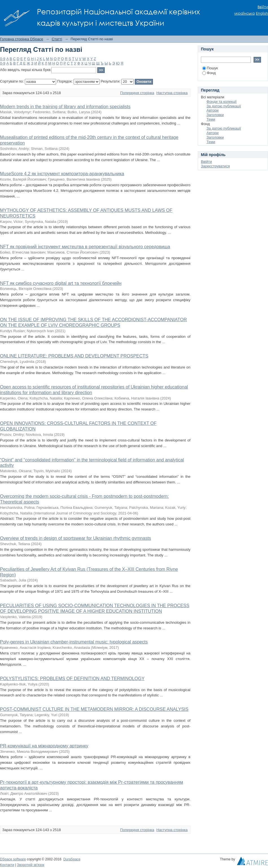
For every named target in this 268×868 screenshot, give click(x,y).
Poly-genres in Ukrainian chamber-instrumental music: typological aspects (74, 642)
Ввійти (263, 7)
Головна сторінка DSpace (22, 39)
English (262, 13)
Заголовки (215, 115)
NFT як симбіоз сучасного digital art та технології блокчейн (61, 283)
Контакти (7, 865)
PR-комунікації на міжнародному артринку (44, 746)
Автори (213, 110)
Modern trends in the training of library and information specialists (65, 107)
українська (244, 13)
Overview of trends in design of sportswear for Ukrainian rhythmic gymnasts (75, 538)
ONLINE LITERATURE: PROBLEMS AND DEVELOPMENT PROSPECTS (74, 356)
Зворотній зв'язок (31, 865)
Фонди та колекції (222, 102)
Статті (57, 39)
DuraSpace (72, 859)
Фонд (209, 73)
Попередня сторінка (137, 93)
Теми (211, 119)
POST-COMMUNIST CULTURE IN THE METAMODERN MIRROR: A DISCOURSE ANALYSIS (94, 709)
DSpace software (13, 859)
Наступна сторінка (172, 93)
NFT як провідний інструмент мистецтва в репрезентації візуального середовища (85, 247)
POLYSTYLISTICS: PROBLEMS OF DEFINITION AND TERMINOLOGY (72, 679)
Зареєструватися (215, 166)
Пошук (210, 68)
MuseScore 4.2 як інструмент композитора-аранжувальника (62, 174)
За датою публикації (224, 106)
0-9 (3, 59)
